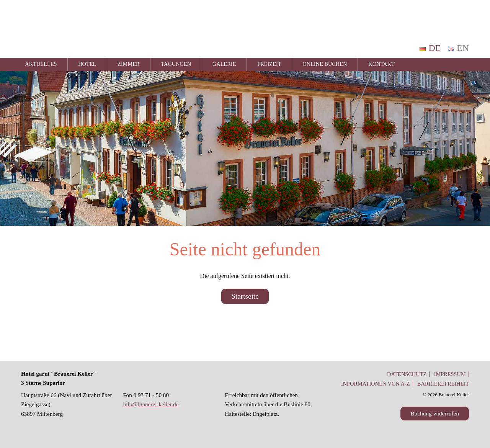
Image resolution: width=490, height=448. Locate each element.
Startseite (245, 296)
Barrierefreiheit (443, 384)
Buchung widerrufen (435, 413)
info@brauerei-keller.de (151, 404)
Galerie (224, 64)
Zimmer (129, 64)
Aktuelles (41, 64)
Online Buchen (325, 64)
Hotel (87, 64)
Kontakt (381, 64)
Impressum (450, 374)
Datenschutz (407, 374)
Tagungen (176, 64)
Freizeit (269, 64)
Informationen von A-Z (376, 384)
